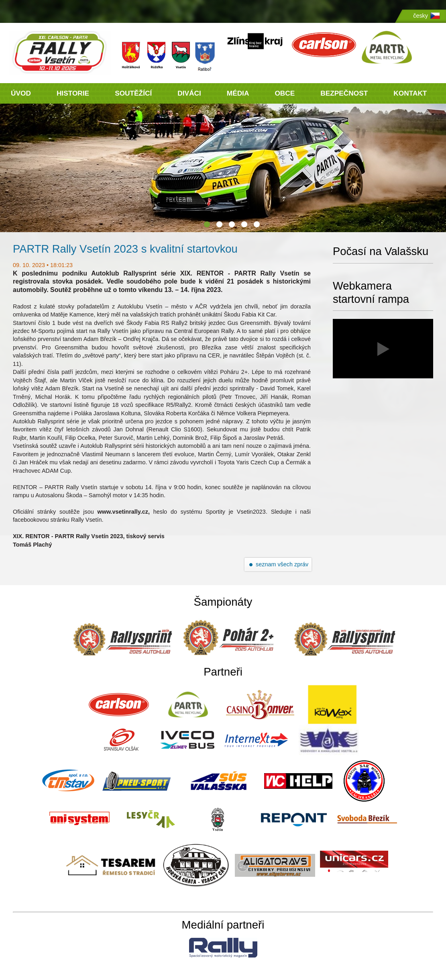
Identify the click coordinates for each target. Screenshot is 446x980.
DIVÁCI (189, 93)
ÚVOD (21, 93)
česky (421, 16)
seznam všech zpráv (282, 564)
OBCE (285, 93)
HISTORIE (73, 93)
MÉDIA (238, 93)
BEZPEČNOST (344, 93)
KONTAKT (410, 93)
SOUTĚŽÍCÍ (133, 93)
